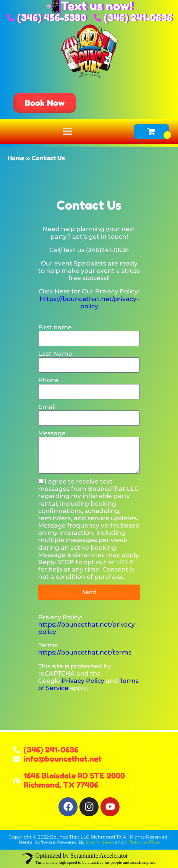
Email (47, 407)
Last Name (55, 354)
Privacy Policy (83, 681)
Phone (49, 380)
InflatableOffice (142, 842)
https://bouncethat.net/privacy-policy (89, 303)
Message (52, 433)
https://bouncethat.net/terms (85, 652)
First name (55, 327)
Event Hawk (100, 842)
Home (16, 158)
